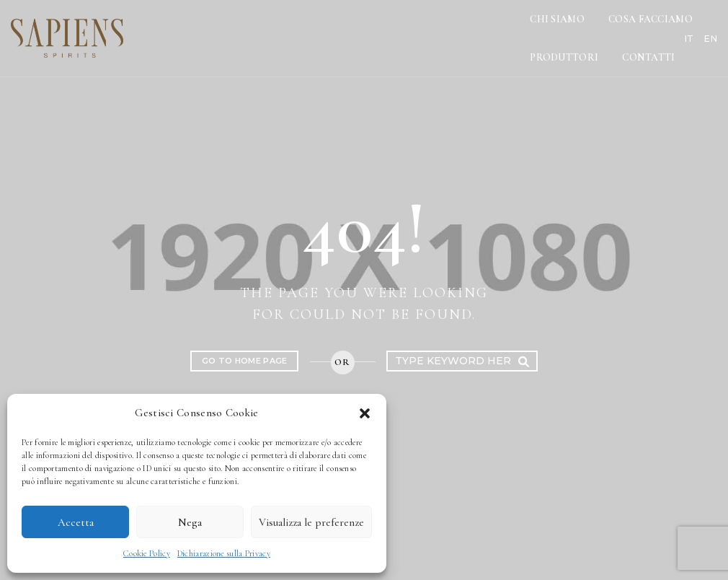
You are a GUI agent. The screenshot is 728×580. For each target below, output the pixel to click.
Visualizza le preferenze (311, 522)
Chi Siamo (356, 27)
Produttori (549, 27)
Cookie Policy (147, 553)
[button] (365, 413)
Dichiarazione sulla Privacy (224, 553)
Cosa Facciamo (449, 27)
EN (696, 27)
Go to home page (245, 361)
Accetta (76, 522)
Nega (190, 522)
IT (675, 27)
